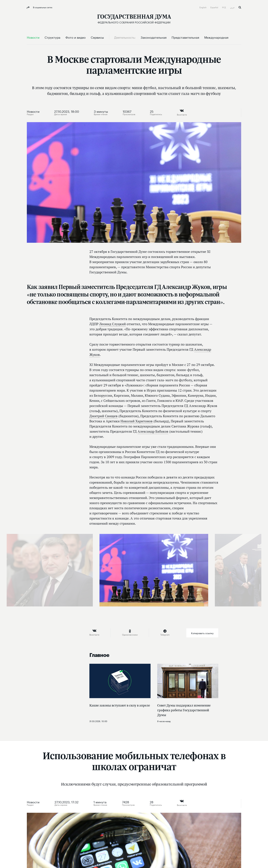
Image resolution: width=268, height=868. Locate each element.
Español (215, 7)
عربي (233, 7)
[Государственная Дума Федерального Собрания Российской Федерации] (134, 19)
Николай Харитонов (137, 421)
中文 (224, 7)
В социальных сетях (42, 7)
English (203, 7)
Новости (33, 111)
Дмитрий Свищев (103, 416)
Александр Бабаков (153, 431)
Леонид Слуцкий (113, 324)
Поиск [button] (240, 7)
